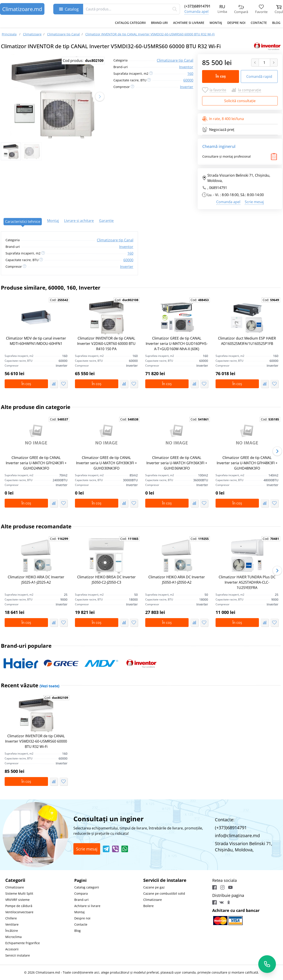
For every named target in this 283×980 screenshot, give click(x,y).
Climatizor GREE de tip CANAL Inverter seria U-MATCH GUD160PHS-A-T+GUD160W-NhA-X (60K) (177, 344)
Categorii (15, 880)
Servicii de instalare (165, 880)
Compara (81, 893)
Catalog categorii (130, 23)
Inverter (187, 87)
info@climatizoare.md (237, 836)
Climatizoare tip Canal (175, 60)
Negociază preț (218, 130)
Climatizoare (15, 887)
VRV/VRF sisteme (17, 900)
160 (190, 74)
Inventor (186, 67)
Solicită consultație (240, 101)
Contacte (259, 23)
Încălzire (12, 931)
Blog (276, 23)
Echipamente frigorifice (23, 943)
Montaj (216, 23)
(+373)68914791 (197, 6)
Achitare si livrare (189, 23)
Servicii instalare (18, 955)
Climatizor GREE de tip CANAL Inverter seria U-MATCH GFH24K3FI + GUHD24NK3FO (36, 463)
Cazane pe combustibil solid (164, 893)
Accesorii (12, 949)
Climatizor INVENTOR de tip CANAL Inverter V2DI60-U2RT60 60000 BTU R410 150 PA (106, 344)
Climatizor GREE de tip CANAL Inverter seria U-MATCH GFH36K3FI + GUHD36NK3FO (177, 463)
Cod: (59, 300)
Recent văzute (30, 685)
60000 (188, 80)
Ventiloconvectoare (19, 912)
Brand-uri (159, 23)
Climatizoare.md (22, 9)
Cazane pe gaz (154, 887)
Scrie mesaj (254, 202)
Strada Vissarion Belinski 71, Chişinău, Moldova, (236, 178)
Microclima (13, 937)
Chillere (11, 918)
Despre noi (236, 23)
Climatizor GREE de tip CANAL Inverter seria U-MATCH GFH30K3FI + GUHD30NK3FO (106, 463)
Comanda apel (196, 11)
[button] (100, 97)
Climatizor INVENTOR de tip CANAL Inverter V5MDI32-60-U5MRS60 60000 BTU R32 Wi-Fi (36, 741)
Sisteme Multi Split (19, 893)
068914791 (218, 188)
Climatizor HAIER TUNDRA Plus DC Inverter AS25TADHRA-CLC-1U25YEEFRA (247, 582)
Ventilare (12, 924)
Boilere (148, 906)
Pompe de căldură (19, 906)
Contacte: (225, 820)
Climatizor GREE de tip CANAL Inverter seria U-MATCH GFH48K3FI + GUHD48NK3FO (247, 463)
